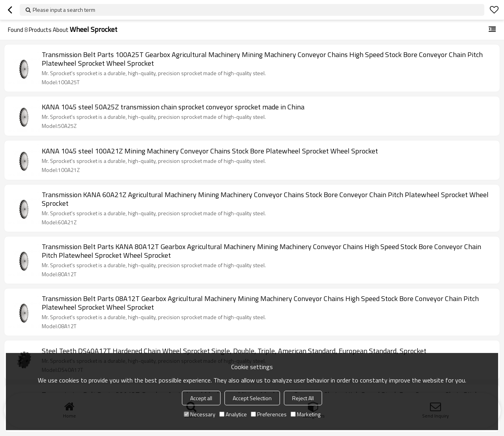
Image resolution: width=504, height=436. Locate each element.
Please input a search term (64, 10)
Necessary (200, 414)
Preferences (269, 414)
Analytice (233, 414)
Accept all (201, 398)
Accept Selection (252, 398)
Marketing (306, 414)
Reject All (303, 398)
